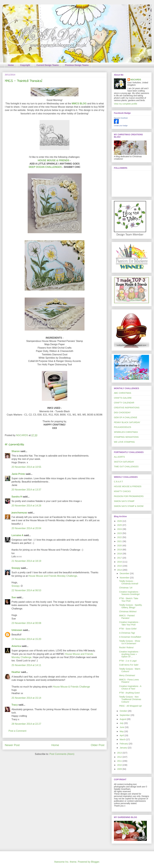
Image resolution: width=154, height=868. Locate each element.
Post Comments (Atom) (62, 754)
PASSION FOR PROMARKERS (129, 496)
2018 (120, 554)
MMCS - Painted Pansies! (127, 617)
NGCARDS (136, 80)
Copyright (25, 65)
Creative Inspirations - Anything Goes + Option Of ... (129, 654)
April (122, 735)
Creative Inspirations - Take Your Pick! (129, 623)
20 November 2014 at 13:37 (26, 490)
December (125, 573)
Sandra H (17, 497)
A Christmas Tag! (127, 633)
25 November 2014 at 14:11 (26, 665)
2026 (120, 521)
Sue (14, 597)
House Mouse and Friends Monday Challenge (53, 576)
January (124, 748)
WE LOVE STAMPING (124, 442)
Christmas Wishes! (128, 612)
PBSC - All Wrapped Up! (130, 706)
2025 (120, 525)
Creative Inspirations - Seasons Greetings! (129, 593)
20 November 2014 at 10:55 (26, 467)
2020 (120, 546)
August (123, 719)
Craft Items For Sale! (129, 665)
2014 (120, 570)
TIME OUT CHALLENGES (126, 467)
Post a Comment (17, 731)
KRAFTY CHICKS (122, 491)
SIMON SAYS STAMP (124, 501)
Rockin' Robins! (126, 647)
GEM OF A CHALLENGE (126, 417)
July (122, 723)
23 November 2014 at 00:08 (26, 623)
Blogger (95, 862)
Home (11, 65)
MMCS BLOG (80, 104)
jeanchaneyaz (19, 513)
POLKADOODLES (123, 427)
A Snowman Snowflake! (130, 637)
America (16, 646)
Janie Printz (18, 474)
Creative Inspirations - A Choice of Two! (130, 687)
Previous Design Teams (77, 65)
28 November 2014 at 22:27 (26, 724)
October (124, 711)
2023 (120, 533)
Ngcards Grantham (121, 118)
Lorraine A (17, 535)
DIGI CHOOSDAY (122, 413)
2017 (120, 558)
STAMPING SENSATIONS (126, 437)
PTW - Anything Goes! (130, 693)
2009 (120, 769)
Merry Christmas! (127, 675)
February (124, 744)
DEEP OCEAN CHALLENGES (46, 167)
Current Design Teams (48, 65)
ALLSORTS (119, 457)
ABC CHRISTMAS (123, 393)
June (122, 727)
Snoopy (16, 568)
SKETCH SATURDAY (124, 462)
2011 (120, 761)
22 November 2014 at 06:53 (26, 590)
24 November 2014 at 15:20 (26, 639)
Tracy (15, 705)
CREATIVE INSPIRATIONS (127, 408)
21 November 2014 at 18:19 (26, 561)
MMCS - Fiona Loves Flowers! (129, 681)
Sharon (16, 451)
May (122, 731)
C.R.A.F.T (118, 482)
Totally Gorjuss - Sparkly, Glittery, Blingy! (131, 606)
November (125, 578)
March (123, 739)
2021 (120, 541)
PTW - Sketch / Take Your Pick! (129, 600)
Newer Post (12, 745)
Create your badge (121, 126)
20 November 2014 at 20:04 (26, 528)
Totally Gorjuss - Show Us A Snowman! (130, 642)
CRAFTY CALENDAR (124, 403)
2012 (120, 757)
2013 (120, 753)
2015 (120, 566)
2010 (120, 765)
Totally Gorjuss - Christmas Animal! (129, 582)
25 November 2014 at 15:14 (26, 698)
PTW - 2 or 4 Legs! (128, 661)
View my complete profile (126, 104)
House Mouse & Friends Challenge (71, 687)
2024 (120, 529)
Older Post (98, 745)
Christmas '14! (126, 588)
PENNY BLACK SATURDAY (127, 422)
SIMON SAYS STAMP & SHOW (129, 506)
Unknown (17, 630)
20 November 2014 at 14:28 (26, 506)
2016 (120, 562)
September (125, 715)
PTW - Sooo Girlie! (128, 629)
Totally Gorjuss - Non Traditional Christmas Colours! (130, 699)
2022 (120, 537)
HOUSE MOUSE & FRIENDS (54, 160)
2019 (120, 550)
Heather (16, 672)
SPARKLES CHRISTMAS (126, 432)
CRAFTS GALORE (123, 398)
